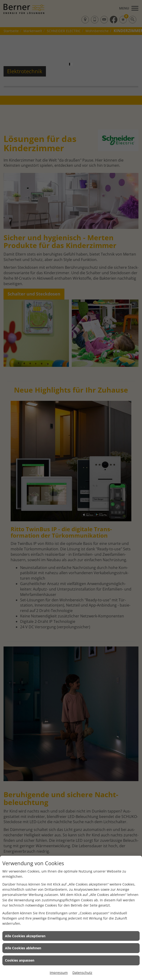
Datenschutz (82, 973)
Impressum (59, 973)
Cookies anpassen (20, 960)
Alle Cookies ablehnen (23, 948)
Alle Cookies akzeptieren (25, 936)
